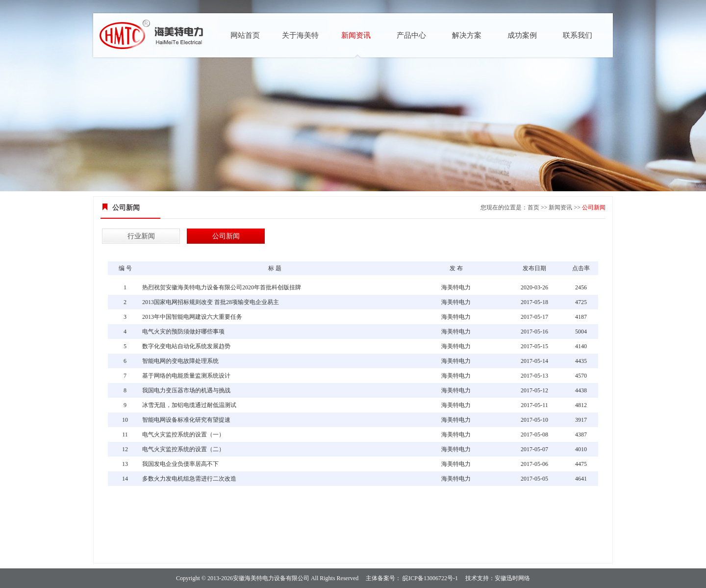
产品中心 (411, 35)
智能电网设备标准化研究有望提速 (186, 420)
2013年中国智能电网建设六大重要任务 (192, 317)
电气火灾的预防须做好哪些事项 (183, 332)
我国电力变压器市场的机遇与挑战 (186, 390)
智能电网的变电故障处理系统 (180, 361)
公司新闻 (594, 207)
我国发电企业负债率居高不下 (180, 464)
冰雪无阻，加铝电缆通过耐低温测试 (189, 405)
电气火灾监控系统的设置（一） (183, 435)
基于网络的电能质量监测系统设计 (186, 376)
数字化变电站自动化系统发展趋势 (186, 346)
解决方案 (467, 35)
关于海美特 (300, 35)
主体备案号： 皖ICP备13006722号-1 (412, 578)
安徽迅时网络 (512, 578)
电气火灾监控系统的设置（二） (183, 449)
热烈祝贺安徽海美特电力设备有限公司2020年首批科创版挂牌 (222, 287)
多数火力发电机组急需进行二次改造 (189, 479)
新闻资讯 (356, 35)
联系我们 (578, 35)
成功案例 (522, 35)
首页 (533, 207)
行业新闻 (141, 236)
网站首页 (245, 35)
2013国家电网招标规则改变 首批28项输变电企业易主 (211, 302)
